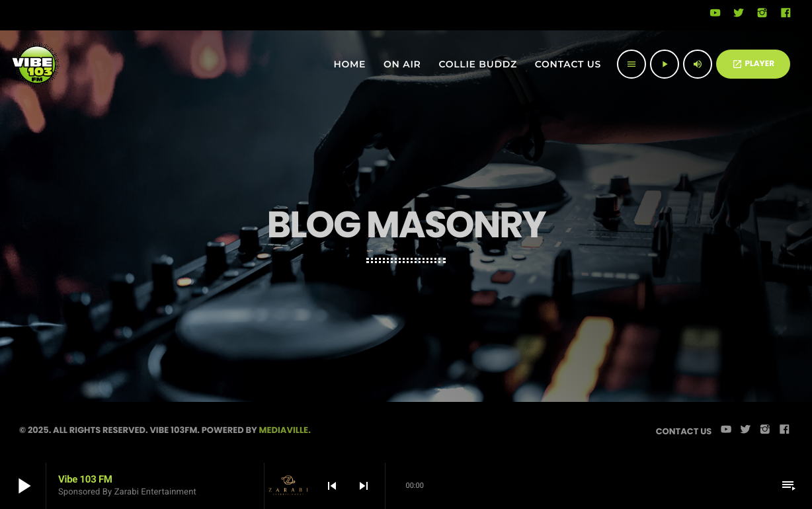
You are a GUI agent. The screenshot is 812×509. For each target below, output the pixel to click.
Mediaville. (285, 430)
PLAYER (753, 64)
